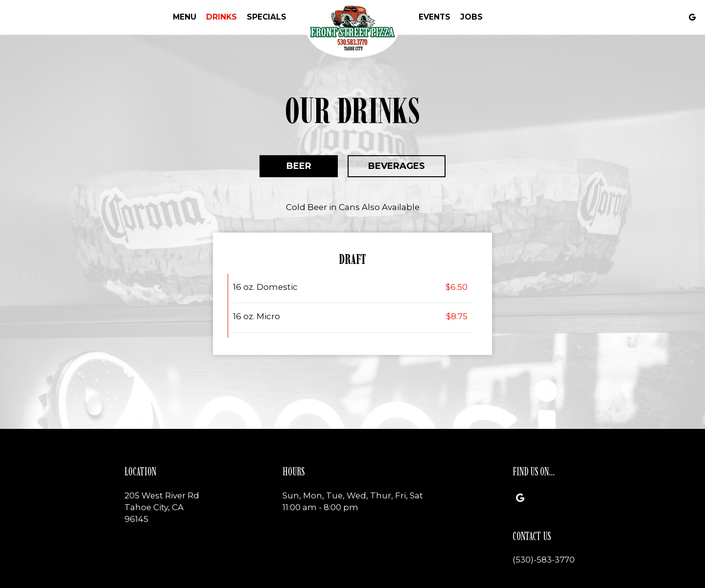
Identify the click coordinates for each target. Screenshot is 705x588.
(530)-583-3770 (544, 560)
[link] (352, 30)
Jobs (471, 17)
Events (435, 17)
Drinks (222, 17)
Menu (185, 17)
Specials (267, 17)
